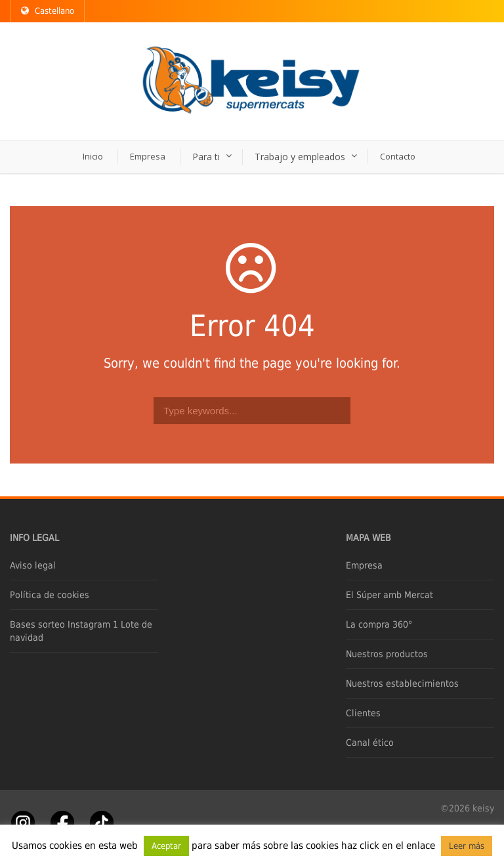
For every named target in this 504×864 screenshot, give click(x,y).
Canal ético (370, 743)
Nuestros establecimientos (402, 683)
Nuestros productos (387, 654)
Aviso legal (33, 565)
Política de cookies (50, 595)
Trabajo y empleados (300, 157)
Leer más (467, 846)
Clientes (363, 713)
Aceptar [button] (166, 846)
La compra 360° (379, 624)
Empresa (148, 156)
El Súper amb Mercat (389, 595)
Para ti (206, 157)
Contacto (398, 156)
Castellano (48, 11)
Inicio (93, 156)
